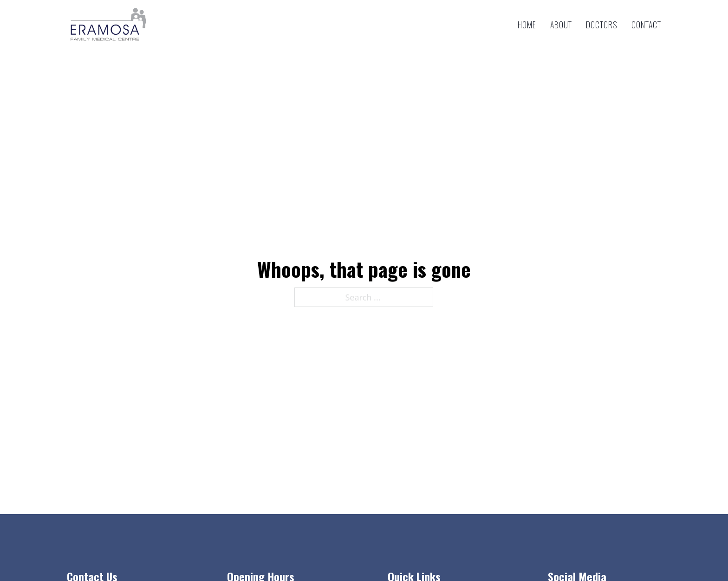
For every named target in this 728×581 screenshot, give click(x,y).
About (561, 25)
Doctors (602, 25)
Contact (646, 25)
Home (527, 25)
